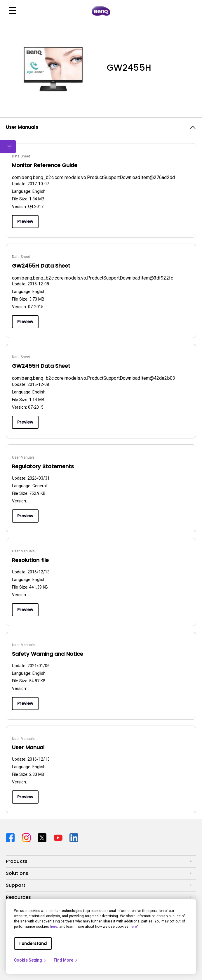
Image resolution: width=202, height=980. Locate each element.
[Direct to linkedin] (74, 837)
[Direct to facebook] (12, 837)
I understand (33, 943)
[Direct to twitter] (43, 837)
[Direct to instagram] (28, 837)
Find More (66, 960)
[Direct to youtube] (59, 837)
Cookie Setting (30, 960)
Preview (25, 221)
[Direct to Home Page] (101, 11)
